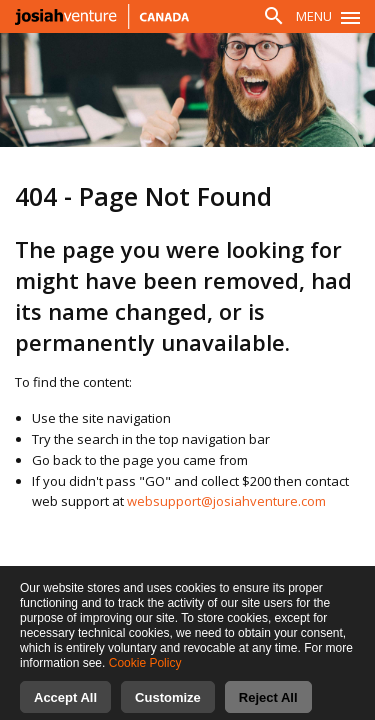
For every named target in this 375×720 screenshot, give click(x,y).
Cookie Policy (145, 678)
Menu (314, 16)
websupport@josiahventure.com (226, 501)
